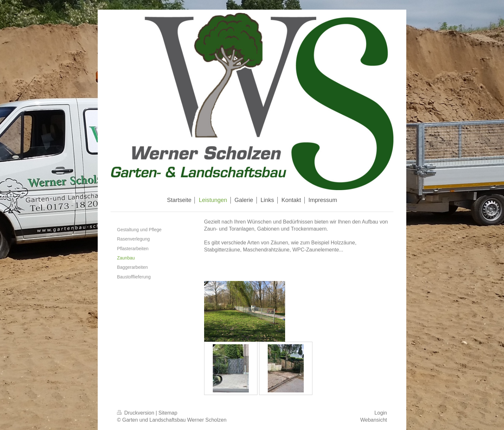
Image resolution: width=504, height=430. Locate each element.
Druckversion (136, 413)
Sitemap (168, 413)
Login (381, 413)
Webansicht (374, 420)
